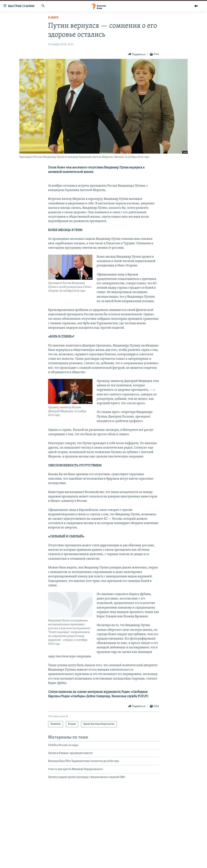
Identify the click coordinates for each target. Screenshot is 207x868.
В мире (53, 18)
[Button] (137, 54)
